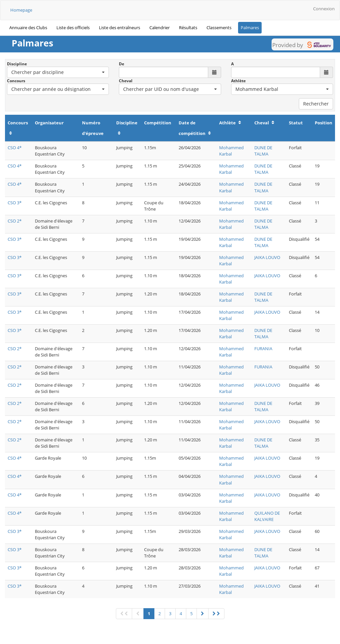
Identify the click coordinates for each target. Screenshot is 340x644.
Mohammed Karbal (231, 151)
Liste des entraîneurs (120, 28)
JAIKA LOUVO (267, 257)
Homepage (21, 10)
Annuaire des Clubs (28, 28)
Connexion (324, 9)
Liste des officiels (73, 28)
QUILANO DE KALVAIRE (267, 516)
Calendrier (160, 28)
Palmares (250, 28)
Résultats (188, 28)
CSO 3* (15, 203)
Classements (219, 28)
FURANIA (263, 349)
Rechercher (316, 104)
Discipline (17, 64)
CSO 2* (15, 221)
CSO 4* (15, 148)
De (122, 64)
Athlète (238, 81)
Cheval (126, 81)
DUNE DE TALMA (263, 151)
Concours (16, 81)
